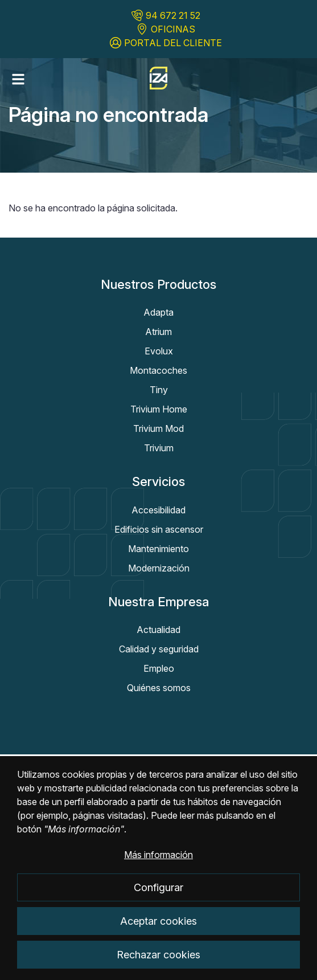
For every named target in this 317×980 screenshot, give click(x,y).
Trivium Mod (158, 428)
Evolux (159, 351)
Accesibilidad (158, 510)
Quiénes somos (159, 688)
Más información (158, 867)
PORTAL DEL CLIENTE (173, 43)
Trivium (159, 448)
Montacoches (158, 370)
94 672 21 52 (173, 15)
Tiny (159, 390)
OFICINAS (173, 29)
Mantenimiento (158, 549)
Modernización (159, 568)
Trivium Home (159, 409)
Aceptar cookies (158, 933)
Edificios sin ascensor (159, 529)
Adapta (158, 312)
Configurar (158, 899)
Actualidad (158, 630)
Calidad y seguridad (159, 649)
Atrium (158, 332)
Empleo (159, 668)
